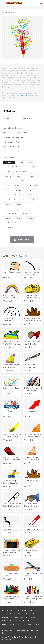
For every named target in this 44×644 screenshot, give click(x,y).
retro (7, 190)
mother (33, 618)
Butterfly (25, 614)
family (27, 618)
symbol (26, 214)
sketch (8, 204)
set (30, 195)
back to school (11, 167)
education (34, 186)
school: (5, 621)
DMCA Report (10, 111)
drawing (18, 190)
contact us (24, 95)
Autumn (17, 611)
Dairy (18, 625)
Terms (11, 637)
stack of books (22, 172)
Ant (11, 614)
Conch (36, 611)
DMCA (35, 637)
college (8, 181)
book (7, 223)
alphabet (30, 218)
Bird (20, 614)
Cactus (30, 611)
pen (7, 209)
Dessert (23, 625)
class (34, 181)
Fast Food (36, 625)
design (30, 190)
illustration (9, 162)
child (19, 218)
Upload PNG (7, 639)
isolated (8, 218)
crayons (17, 209)
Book (25, 621)
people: (5, 617)
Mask (12, 618)
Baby (16, 618)
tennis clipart (10, 200)
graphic (8, 176)
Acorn (12, 611)
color (7, 186)
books (20, 176)
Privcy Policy (19, 637)
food (25, 167)
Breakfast (12, 625)
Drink (29, 625)
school (32, 162)
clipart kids (20, 186)
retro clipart (22, 181)
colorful (31, 176)
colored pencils (11, 214)
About (5, 637)
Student (12, 621)
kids (23, 200)
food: (5, 624)
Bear (15, 614)
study (35, 167)
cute (7, 195)
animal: (5, 614)
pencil (8, 172)
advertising (19, 195)
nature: (5, 610)
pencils (32, 204)
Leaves (24, 611)
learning (20, 204)
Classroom (31, 621)
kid (16, 223)
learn (21, 162)
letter (26, 223)
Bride (21, 618)
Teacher (19, 621)
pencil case (10, 228)
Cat (30, 614)
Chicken (36, 614)
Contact (28, 637)
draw (33, 200)
